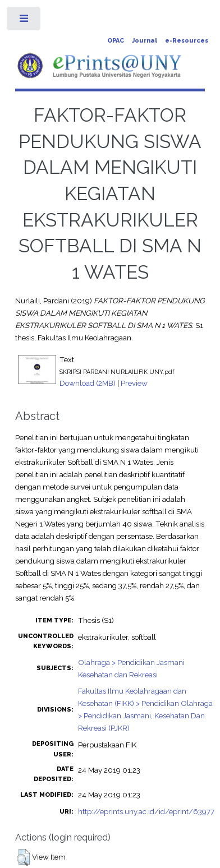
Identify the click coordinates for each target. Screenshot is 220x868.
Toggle (24, 21)
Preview (134, 383)
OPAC (116, 41)
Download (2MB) (88, 383)
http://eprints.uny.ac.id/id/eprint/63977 (146, 811)
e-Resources (187, 41)
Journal (145, 41)
